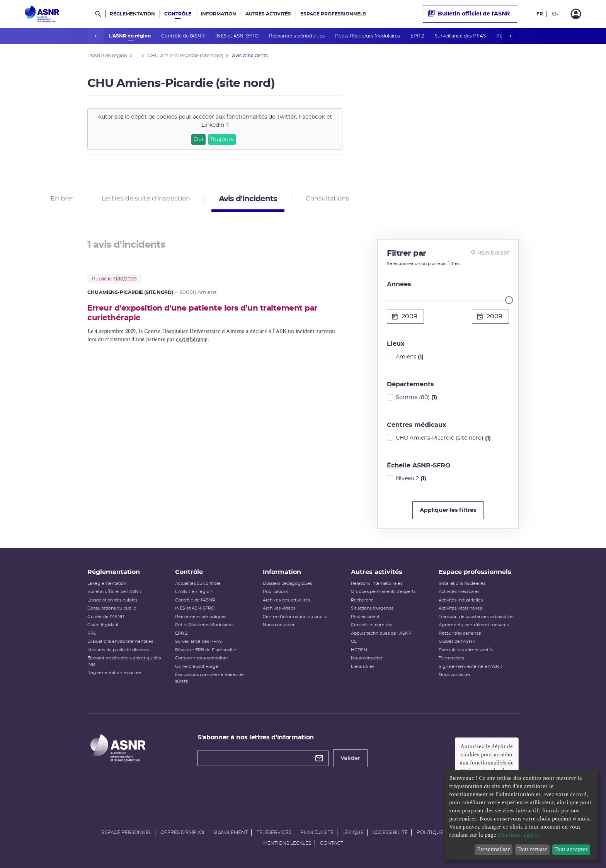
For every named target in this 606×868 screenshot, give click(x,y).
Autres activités (268, 14)
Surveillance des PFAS (461, 36)
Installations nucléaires (462, 583)
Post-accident (365, 617)
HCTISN (359, 650)
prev (96, 36)
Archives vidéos (279, 608)
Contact (332, 843)
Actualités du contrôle (198, 583)
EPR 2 (418, 36)
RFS (92, 633)
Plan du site (317, 832)
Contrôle (178, 14)
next (510, 36)
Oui (198, 139)
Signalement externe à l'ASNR (471, 667)
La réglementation (107, 583)
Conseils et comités (371, 625)
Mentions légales (287, 843)
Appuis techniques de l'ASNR (381, 633)
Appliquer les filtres (448, 510)
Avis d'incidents (248, 199)
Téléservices (451, 658)
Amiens (410, 357)
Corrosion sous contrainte (202, 658)
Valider (350, 758)
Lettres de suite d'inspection (146, 199)
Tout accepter (571, 849)
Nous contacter (279, 625)
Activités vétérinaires (460, 608)
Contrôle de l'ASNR (184, 36)
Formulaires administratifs (466, 650)
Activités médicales (459, 592)
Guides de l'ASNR (106, 617)
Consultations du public (112, 608)
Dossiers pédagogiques (287, 583)
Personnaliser (494, 849)
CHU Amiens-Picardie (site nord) (443, 438)
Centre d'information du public (295, 617)
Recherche (362, 600)
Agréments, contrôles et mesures (474, 625)
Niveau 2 (411, 479)
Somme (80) (416, 397)
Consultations (327, 199)
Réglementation (132, 14)
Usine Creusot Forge (197, 667)
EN (555, 14)
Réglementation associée (114, 673)
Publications (276, 592)
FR (540, 14)
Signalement (231, 832)
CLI (354, 641)
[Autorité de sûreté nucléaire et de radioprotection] (42, 14)
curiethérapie (192, 339)
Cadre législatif (103, 625)
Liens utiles (363, 667)
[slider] (509, 300)
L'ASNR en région (130, 36)
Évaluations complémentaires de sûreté (209, 678)
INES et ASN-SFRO (237, 36)
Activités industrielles (461, 600)
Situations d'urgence (372, 608)
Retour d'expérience (460, 633)
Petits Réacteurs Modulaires (368, 36)
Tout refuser (532, 849)
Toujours (222, 139)
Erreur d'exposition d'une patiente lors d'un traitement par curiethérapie (203, 313)
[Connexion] (576, 14)
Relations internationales (377, 583)
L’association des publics (112, 600)
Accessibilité (390, 832)
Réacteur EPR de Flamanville (206, 650)
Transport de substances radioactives (477, 617)
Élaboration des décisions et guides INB (124, 661)
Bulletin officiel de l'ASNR (469, 14)
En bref (62, 199)
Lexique (353, 832)
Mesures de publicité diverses (118, 650)
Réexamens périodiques (297, 36)
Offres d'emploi (182, 832)
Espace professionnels (333, 14)
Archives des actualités (286, 600)
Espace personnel (127, 832)
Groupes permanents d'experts (383, 592)
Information (218, 14)
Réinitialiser (490, 253)
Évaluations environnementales (120, 641)
